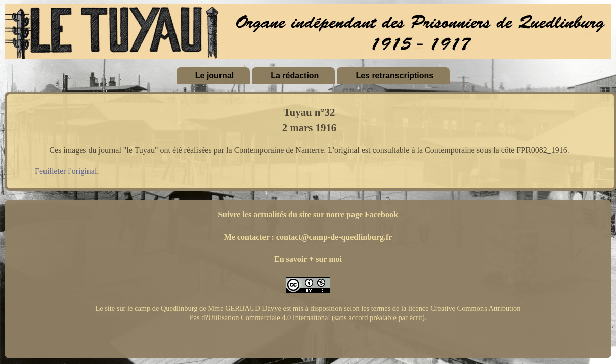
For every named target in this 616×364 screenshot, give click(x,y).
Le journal (214, 76)
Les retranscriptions (394, 76)
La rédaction (295, 76)
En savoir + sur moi (308, 259)
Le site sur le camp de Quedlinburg (146, 308)
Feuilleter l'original (66, 171)
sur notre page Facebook (356, 215)
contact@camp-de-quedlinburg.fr (334, 237)
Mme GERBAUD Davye (245, 308)
